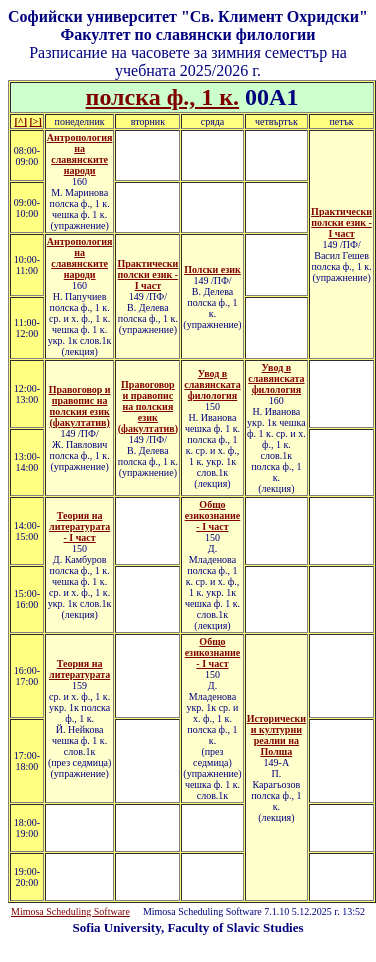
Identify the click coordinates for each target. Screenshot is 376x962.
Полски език (212, 269)
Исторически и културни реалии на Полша (276, 735)
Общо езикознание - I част (213, 515)
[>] (35, 121)
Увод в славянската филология (212, 384)
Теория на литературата (79, 669)
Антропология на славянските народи (80, 154)
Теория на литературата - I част (79, 526)
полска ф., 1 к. (163, 97)
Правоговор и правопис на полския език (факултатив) (80, 406)
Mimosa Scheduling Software (70, 911)
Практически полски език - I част (341, 222)
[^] (21, 121)
